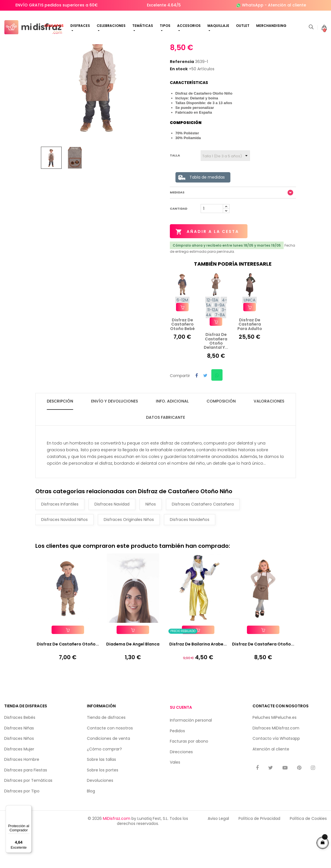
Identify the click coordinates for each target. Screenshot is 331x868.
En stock (179, 111)
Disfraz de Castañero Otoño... (68, 683)
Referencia (182, 104)
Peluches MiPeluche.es (275, 757)
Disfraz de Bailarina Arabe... (198, 683)
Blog (91, 830)
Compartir (197, 416)
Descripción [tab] (60, 439)
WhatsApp (253, 5)
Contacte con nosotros (110, 767)
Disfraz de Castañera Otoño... (263, 683)
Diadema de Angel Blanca (133, 683)
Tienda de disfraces (106, 757)
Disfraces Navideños (190, 558)
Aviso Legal (218, 858)
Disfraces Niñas (19, 767)
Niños (151, 542)
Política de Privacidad (259, 858)
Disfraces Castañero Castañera (203, 542)
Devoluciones (100, 820)
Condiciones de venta (108, 778)
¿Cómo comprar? (104, 788)
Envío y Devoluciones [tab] (114, 439)
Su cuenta (181, 746)
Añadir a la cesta (209, 273)
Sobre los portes (103, 809)
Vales (175, 801)
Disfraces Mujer (19, 788)
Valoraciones (269, 439)
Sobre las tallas (101, 799)
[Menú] (28, 809)
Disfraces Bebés (20, 757)
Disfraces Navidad (112, 542)
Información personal (191, 759)
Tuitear (205, 416)
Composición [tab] (221, 439)
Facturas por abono (189, 780)
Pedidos (177, 770)
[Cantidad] (212, 250)
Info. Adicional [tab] (172, 439)
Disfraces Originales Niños (129, 558)
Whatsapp (290, 778)
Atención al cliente (287, 5)
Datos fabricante (165, 455)
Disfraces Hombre (22, 799)
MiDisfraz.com (117, 858)
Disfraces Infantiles (60, 542)
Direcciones (181, 791)
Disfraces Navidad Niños (64, 558)
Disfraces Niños (19, 778)
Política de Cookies (308, 858)
